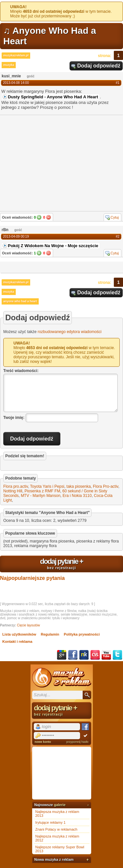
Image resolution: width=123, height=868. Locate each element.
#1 (118, 83)
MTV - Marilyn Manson (41, 496)
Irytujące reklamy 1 (51, 822)
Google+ (62, 655)
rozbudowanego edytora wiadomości (70, 332)
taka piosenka (79, 486)
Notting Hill (13, 491)
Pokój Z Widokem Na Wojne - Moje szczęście (53, 246)
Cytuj (115, 217)
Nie (49, 217)
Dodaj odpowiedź (99, 66)
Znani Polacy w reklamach (56, 829)
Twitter (117, 655)
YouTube (106, 655)
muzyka (9, 65)
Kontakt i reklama (17, 641)
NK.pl (84, 655)
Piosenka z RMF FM (42, 491)
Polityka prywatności (82, 634)
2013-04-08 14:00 (16, 83)
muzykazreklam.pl (16, 55)
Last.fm (95, 655)
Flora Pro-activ (105, 486)
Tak (39, 217)
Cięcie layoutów (29, 625)
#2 (118, 237)
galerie (60, 805)
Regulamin (50, 634)
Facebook (73, 655)
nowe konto (43, 742)
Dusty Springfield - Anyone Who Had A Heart (53, 97)
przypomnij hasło (77, 742)
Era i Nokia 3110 (77, 496)
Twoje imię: (14, 418)
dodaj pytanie (61, 563)
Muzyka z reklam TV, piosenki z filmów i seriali (62, 678)
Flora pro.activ (16, 486)
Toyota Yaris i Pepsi (47, 486)
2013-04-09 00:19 (16, 237)
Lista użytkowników (19, 634)
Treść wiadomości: (21, 371)
